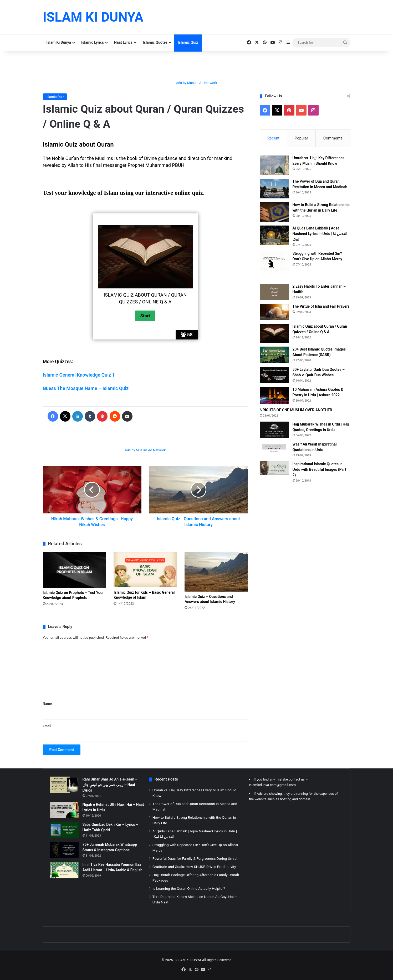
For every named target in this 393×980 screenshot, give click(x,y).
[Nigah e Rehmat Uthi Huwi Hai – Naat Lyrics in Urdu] (64, 810)
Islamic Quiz (188, 42)
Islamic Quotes (155, 42)
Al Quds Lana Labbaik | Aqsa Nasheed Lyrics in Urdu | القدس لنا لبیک (320, 234)
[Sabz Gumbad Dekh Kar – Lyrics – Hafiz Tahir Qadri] (64, 830)
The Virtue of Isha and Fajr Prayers (321, 306)
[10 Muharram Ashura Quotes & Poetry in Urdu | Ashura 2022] (274, 396)
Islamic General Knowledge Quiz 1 (79, 375)
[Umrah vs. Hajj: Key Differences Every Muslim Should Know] (274, 165)
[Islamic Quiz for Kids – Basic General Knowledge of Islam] (145, 570)
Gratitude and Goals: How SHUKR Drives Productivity (194, 867)
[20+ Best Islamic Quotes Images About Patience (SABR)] (274, 355)
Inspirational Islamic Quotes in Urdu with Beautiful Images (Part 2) (320, 469)
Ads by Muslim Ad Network (196, 83)
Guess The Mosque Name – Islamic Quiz (86, 388)
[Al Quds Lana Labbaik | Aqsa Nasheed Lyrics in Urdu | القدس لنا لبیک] (274, 235)
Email (47, 726)
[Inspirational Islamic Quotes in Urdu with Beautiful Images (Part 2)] (274, 468)
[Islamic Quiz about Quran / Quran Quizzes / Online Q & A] (274, 333)
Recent (273, 138)
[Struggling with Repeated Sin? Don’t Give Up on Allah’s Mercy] (274, 261)
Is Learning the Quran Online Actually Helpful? (189, 888)
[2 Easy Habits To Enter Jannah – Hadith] (274, 292)
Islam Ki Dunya (59, 42)
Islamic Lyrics (93, 42)
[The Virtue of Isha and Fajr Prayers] (274, 312)
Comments (333, 138)
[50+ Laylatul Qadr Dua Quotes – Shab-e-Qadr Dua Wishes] (274, 375)
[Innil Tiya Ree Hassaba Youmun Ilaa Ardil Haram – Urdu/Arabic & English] (64, 870)
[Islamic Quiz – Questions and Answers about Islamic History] (216, 572)
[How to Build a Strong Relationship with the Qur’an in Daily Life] (274, 212)
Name (47, 704)
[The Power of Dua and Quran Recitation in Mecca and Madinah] (274, 189)
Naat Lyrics (123, 42)
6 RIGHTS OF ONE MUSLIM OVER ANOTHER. (297, 410)
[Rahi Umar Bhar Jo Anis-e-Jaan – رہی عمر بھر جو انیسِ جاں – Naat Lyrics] (64, 785)
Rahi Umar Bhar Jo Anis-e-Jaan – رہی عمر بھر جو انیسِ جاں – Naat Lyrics (110, 785)
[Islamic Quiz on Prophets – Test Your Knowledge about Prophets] (74, 570)
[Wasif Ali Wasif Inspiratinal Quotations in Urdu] (274, 448)
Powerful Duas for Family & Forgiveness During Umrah (195, 858)
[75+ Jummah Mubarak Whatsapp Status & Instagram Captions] (64, 850)
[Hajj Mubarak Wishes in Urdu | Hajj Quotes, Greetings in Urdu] (274, 430)
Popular (302, 138)
